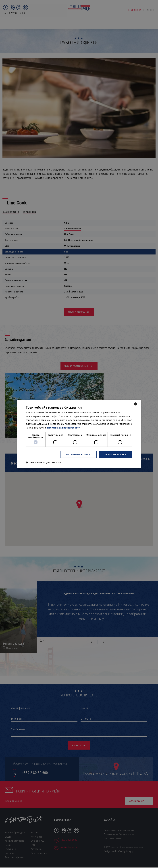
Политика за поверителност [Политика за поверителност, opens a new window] (64, 427)
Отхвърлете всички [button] (77, 454)
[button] (44, 462)
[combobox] (135, 404)
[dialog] (79, 434)
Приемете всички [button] (115, 454)
